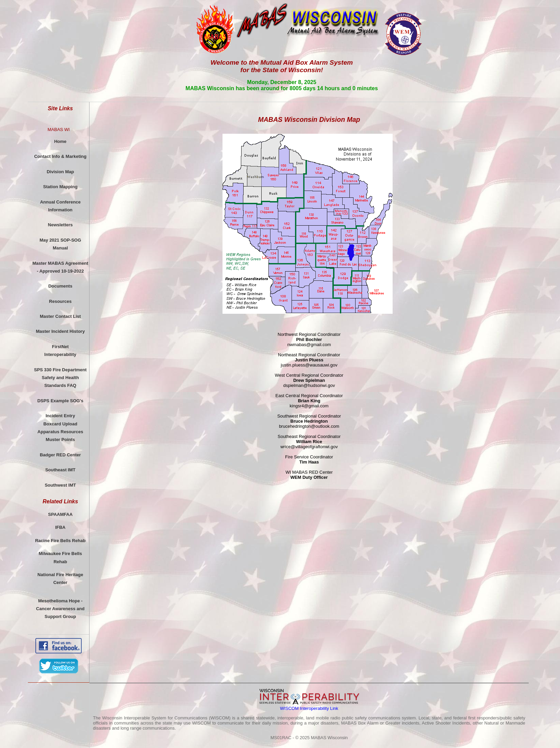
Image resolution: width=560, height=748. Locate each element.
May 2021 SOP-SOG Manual (60, 244)
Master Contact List (60, 316)
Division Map (60, 172)
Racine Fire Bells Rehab (60, 541)
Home (60, 141)
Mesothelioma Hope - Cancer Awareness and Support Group (60, 609)
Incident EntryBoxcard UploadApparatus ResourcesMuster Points (60, 428)
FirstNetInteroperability (60, 351)
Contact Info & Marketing (60, 156)
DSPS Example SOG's (60, 401)
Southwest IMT (60, 485)
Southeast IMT (60, 470)
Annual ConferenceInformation (60, 206)
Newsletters (60, 225)
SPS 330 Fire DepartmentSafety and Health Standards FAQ (60, 378)
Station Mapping (60, 187)
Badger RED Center (60, 455)
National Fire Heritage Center (60, 579)
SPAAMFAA (60, 514)
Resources (60, 301)
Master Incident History (60, 331)
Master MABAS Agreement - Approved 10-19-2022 (60, 267)
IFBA (60, 527)
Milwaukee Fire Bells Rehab (60, 557)
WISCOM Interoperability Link (309, 708)
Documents (60, 286)
